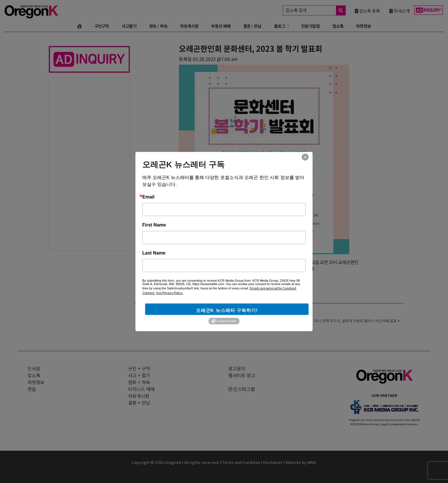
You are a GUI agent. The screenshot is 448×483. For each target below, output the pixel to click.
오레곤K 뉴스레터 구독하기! (227, 310)
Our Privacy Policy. (170, 293)
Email (148, 197)
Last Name (154, 253)
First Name (154, 225)
